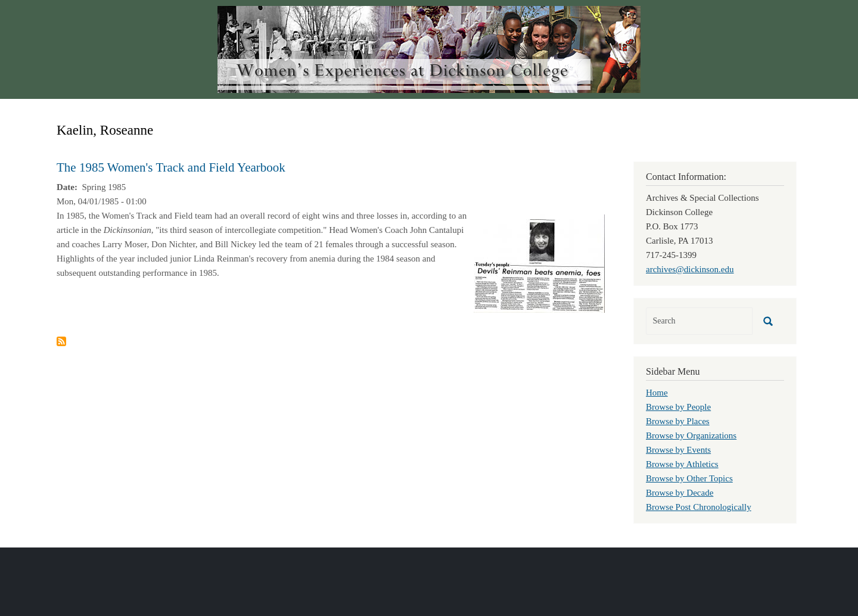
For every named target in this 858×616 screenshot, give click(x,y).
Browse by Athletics (682, 464)
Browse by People (678, 407)
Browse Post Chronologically (699, 507)
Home (657, 393)
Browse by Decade (680, 493)
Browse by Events (678, 450)
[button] (539, 263)
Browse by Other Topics (689, 478)
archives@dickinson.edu (690, 269)
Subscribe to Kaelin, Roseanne (61, 341)
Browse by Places (678, 421)
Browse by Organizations (691, 435)
